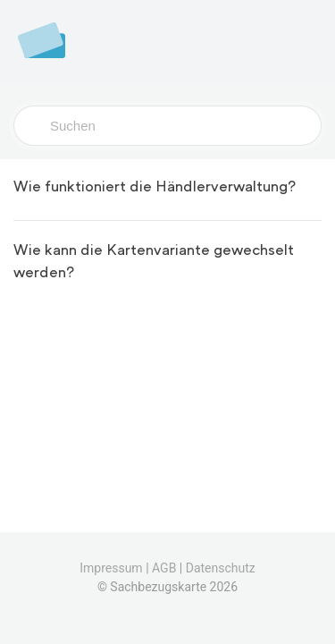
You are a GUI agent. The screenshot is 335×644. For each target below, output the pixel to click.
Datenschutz (221, 568)
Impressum (111, 568)
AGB (164, 568)
